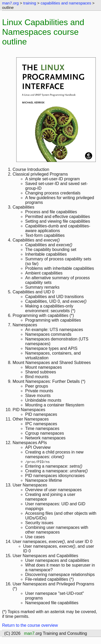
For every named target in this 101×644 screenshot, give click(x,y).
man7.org (10, 3)
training (30, 3)
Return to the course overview (30, 625)
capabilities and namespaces (66, 3)
